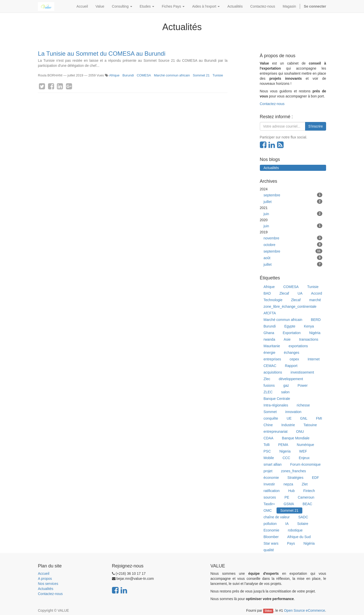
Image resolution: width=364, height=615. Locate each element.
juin (293, 214)
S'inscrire (316, 126)
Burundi (128, 75)
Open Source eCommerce (304, 610)
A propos (45, 579)
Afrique (114, 75)
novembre (293, 238)
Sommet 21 (201, 75)
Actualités (46, 589)
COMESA (144, 75)
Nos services (48, 584)
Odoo (268, 611)
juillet (293, 201)
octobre (293, 244)
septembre (293, 195)
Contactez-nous (272, 104)
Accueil (44, 573)
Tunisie (218, 75)
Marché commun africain (172, 75)
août (293, 258)
